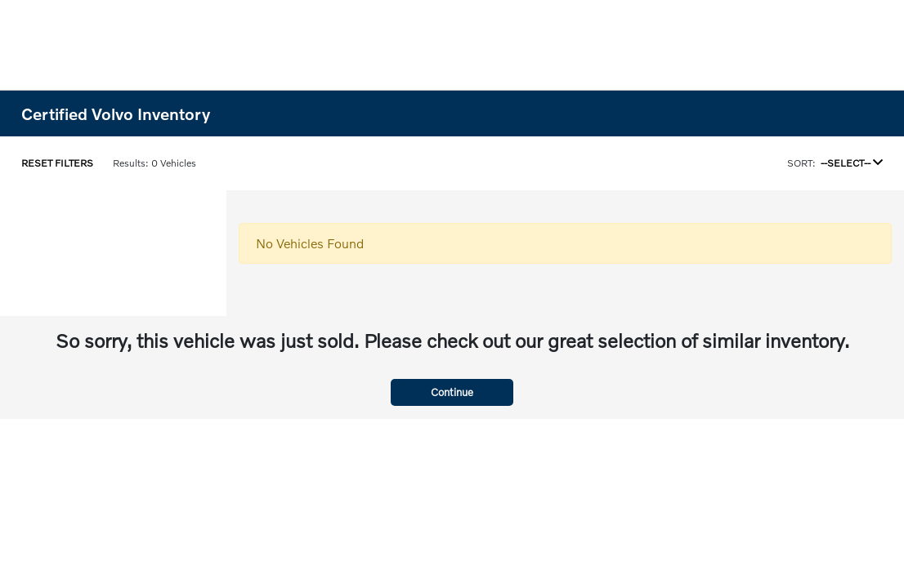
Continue (452, 392)
